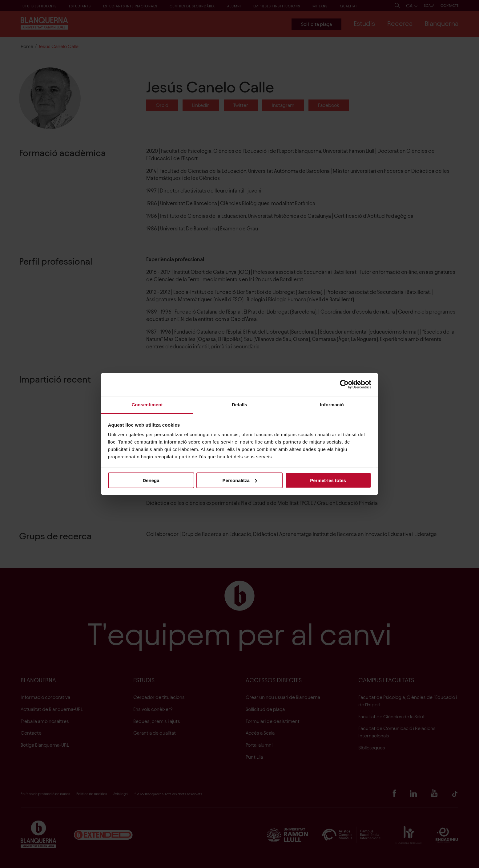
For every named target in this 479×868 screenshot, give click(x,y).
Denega (151, 480)
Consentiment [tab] (147, 405)
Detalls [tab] (239, 405)
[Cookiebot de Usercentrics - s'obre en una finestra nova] (344, 384)
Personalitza (240, 480)
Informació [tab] (332, 405)
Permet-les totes (328, 480)
